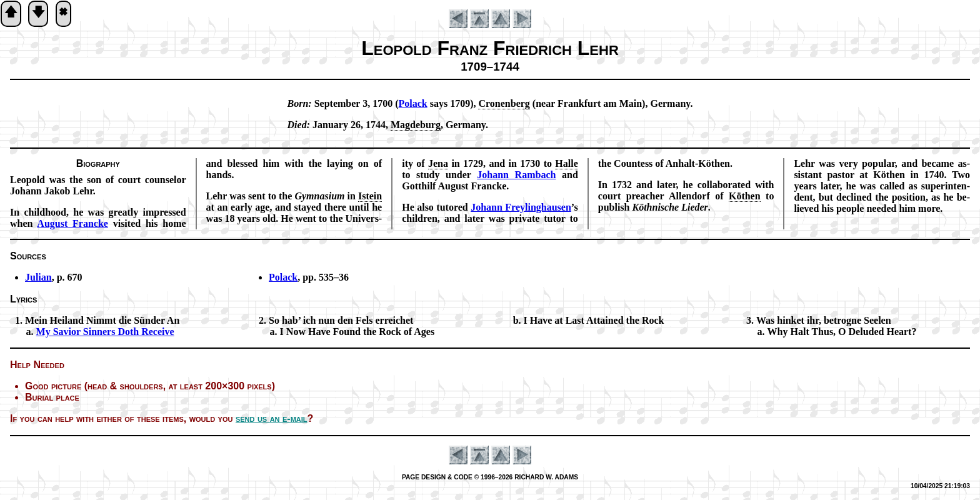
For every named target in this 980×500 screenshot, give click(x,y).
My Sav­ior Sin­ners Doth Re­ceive (105, 332)
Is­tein (370, 196)
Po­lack (412, 103)
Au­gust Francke (72, 223)
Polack (283, 277)
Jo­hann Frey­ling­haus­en (521, 207)
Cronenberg (504, 103)
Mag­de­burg (416, 125)
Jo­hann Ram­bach (516, 175)
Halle (566, 163)
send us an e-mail (272, 418)
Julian (38, 277)
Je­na (438, 163)
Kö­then (745, 196)
